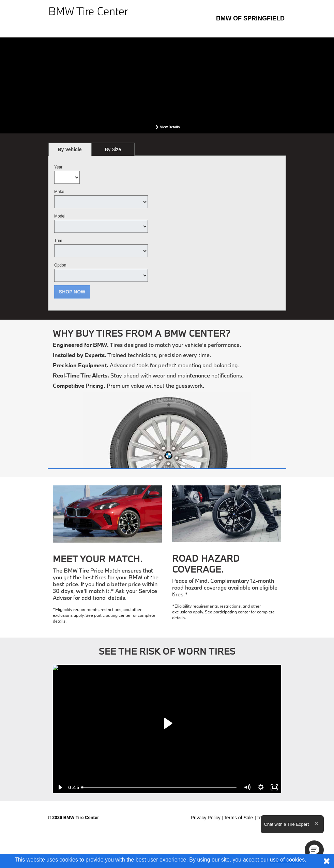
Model (60, 216)
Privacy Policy (206, 818)
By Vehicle (70, 151)
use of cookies (287, 860)
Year (58, 167)
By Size (113, 149)
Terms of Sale (239, 818)
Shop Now (72, 292)
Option (60, 265)
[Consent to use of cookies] (327, 861)
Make (59, 192)
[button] (314, 850)
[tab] (70, 149)
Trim (58, 241)
